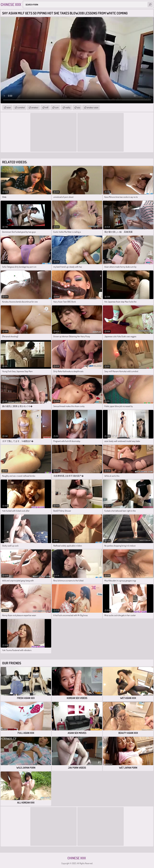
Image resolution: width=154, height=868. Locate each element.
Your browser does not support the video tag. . (77, 60)
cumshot (21, 107)
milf (47, 107)
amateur (35, 107)
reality (68, 107)
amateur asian (93, 107)
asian (9, 107)
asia (79, 107)
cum (57, 107)
